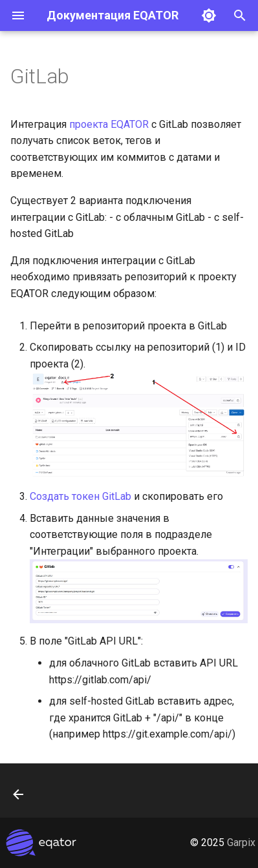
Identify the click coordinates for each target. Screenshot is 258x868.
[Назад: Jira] (19, 794)
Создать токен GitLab (81, 496)
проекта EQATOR (109, 124)
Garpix (241, 842)
